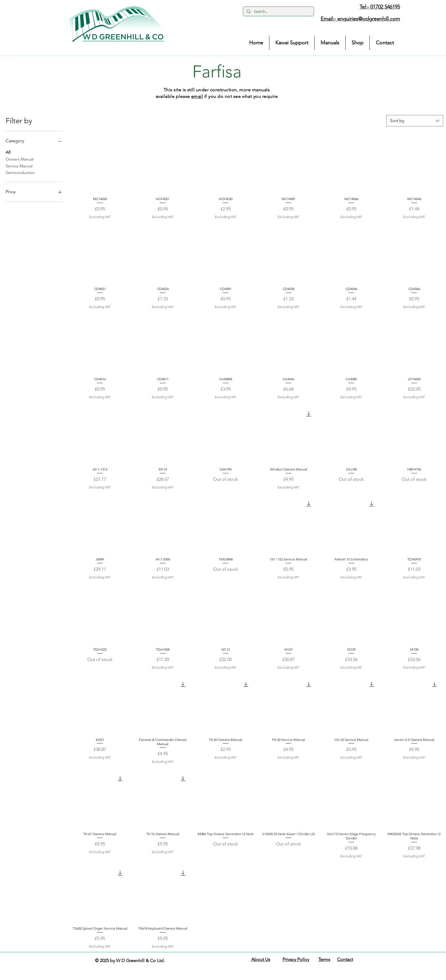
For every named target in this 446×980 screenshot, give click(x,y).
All (8, 152)
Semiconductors (20, 172)
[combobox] (415, 121)
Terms (324, 959)
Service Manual (19, 166)
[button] (117, 24)
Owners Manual (20, 159)
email (197, 96)
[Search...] (278, 12)
